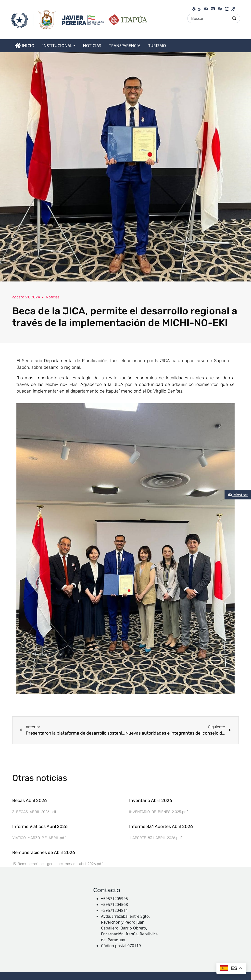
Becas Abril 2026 (30, 801)
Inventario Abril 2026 (151, 801)
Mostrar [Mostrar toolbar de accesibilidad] (238, 495)
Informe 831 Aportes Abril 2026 (161, 827)
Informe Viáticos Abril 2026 (40, 827)
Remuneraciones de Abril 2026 (44, 853)
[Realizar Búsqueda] (234, 18)
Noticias (54, 297)
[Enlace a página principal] (79, 19)
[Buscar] (208, 18)
